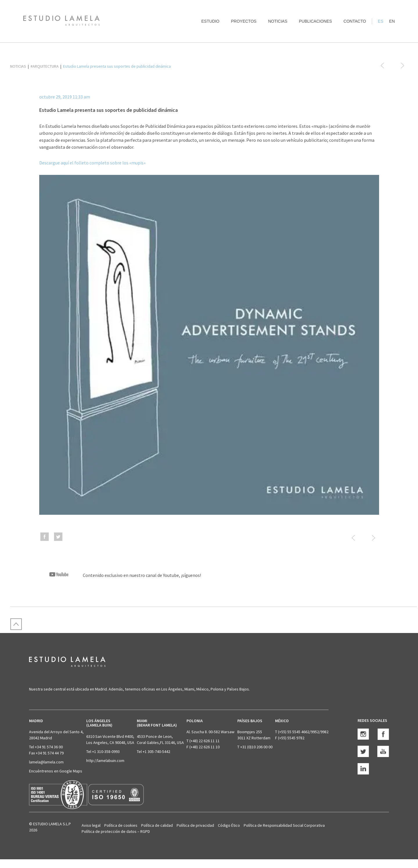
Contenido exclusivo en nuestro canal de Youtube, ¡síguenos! (120, 575)
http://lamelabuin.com (105, 761)
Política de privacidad (195, 825)
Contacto (355, 21)
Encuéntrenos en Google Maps (56, 771)
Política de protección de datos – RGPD (116, 831)
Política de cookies (121, 825)
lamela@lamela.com (46, 762)
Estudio (210, 21)
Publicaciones (315, 21)
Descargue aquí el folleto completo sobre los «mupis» (92, 163)
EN (392, 21)
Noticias (278, 21)
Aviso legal (91, 825)
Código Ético (229, 825)
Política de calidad (157, 825)
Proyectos (244, 21)
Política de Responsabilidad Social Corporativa (284, 825)
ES (381, 21)
